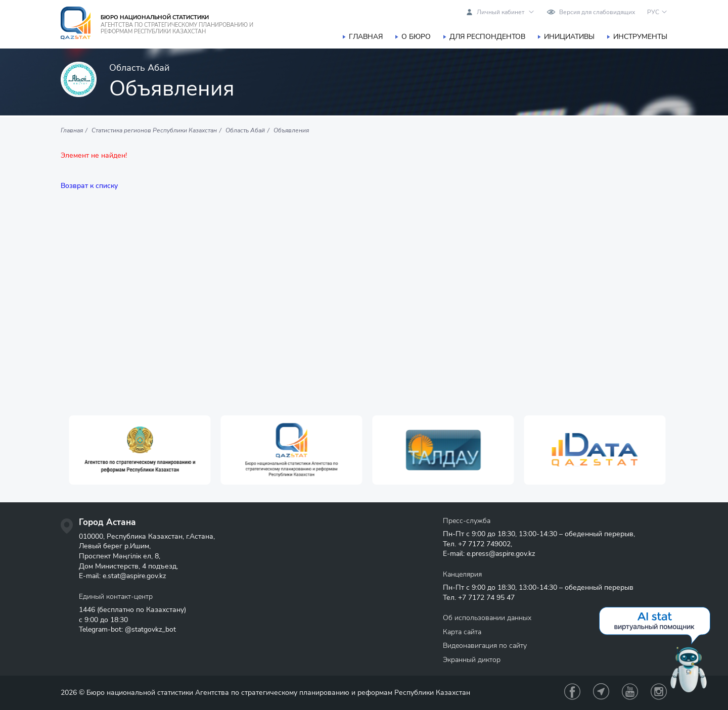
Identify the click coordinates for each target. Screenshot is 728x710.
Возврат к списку (89, 186)
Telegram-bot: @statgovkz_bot (127, 629)
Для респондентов (487, 37)
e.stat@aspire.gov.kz (134, 576)
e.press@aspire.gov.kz (501, 554)
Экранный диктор (472, 660)
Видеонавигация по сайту (485, 646)
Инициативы (569, 37)
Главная (366, 37)
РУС (653, 12)
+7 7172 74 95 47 (486, 598)
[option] (182, 450)
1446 (87, 610)
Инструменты (640, 37)
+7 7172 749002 (484, 544)
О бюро (416, 37)
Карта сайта (462, 632)
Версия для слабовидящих (597, 12)
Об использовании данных (487, 618)
